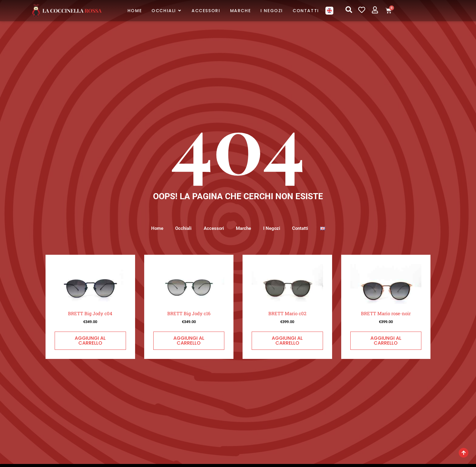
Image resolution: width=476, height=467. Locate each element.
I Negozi (272, 228)
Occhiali (183, 228)
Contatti (300, 228)
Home (157, 228)
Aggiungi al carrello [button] (90, 341)
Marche (243, 228)
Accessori (214, 228)
